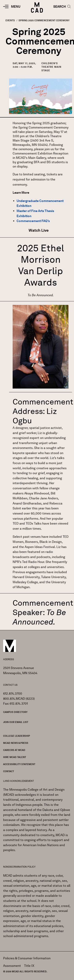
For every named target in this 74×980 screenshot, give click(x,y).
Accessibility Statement (19, 764)
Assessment (12, 966)
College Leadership (17, 736)
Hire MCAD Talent (15, 757)
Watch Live (39, 230)
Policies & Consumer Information (27, 958)
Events (10, 20)
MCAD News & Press (16, 743)
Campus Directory (15, 712)
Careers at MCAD (14, 750)
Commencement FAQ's (33, 221)
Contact (9, 771)
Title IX (29, 966)
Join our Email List (16, 722)
